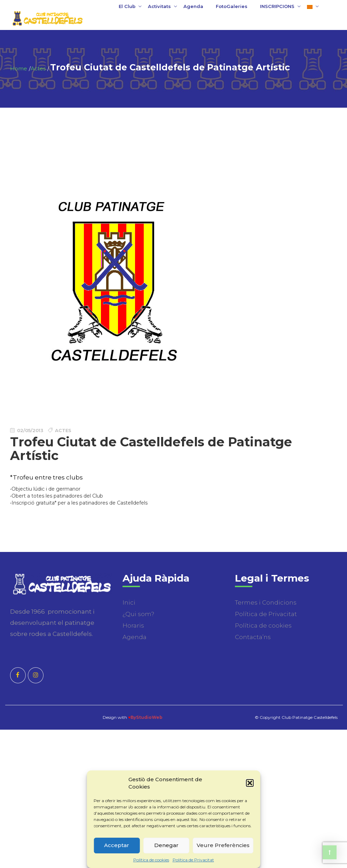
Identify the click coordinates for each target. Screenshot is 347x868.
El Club (127, 6)
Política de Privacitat (193, 860)
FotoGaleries (232, 6)
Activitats (159, 6)
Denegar (166, 845)
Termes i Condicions (266, 602)
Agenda (193, 6)
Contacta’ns (253, 637)
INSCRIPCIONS (277, 6)
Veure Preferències (223, 845)
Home (19, 68)
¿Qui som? (138, 614)
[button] (250, 783)
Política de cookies (151, 860)
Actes (38, 68)
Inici (129, 602)
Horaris (133, 625)
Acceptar (117, 845)
